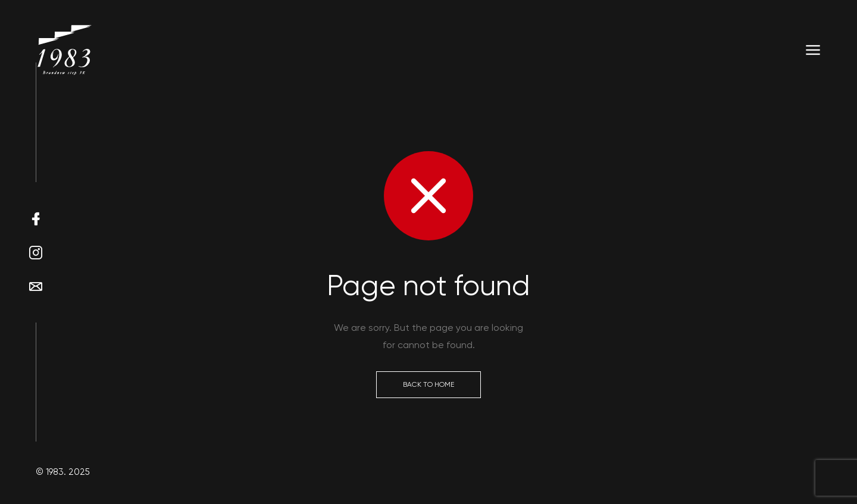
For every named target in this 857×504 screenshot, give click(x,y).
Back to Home (428, 384)
